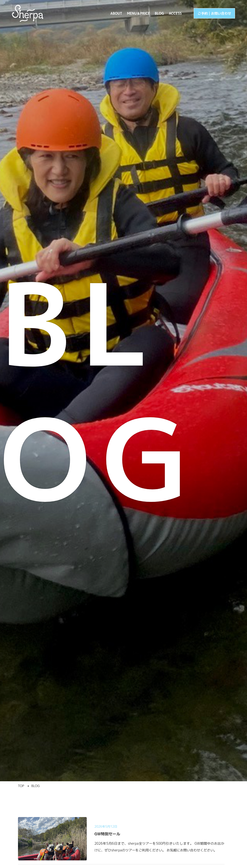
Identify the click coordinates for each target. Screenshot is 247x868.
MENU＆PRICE (139, 13)
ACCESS (175, 13)
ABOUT (116, 13)
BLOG (159, 13)
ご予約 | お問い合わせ (214, 13)
